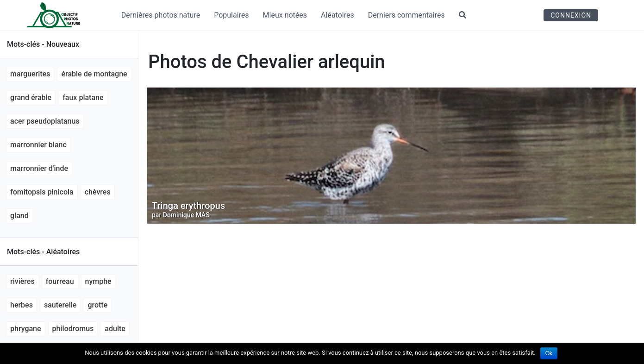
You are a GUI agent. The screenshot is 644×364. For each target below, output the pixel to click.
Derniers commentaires (406, 15)
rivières (22, 281)
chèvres (98, 192)
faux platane (83, 97)
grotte (97, 305)
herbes (22, 305)
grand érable (31, 97)
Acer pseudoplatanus (45, 121)
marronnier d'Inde (39, 168)
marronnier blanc (38, 145)
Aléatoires (338, 15)
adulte (115, 329)
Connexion (571, 15)
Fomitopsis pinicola (42, 192)
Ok (549, 353)
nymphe (98, 281)
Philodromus (73, 329)
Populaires (231, 15)
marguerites (30, 74)
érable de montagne (94, 74)
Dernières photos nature (161, 15)
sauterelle (60, 305)
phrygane (26, 329)
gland (19, 216)
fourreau (60, 281)
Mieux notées (285, 15)
